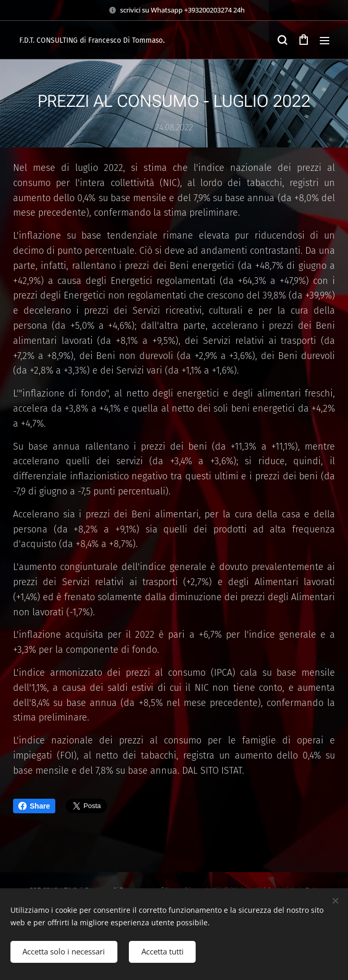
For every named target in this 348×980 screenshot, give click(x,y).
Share (34, 806)
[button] (282, 40)
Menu (325, 41)
